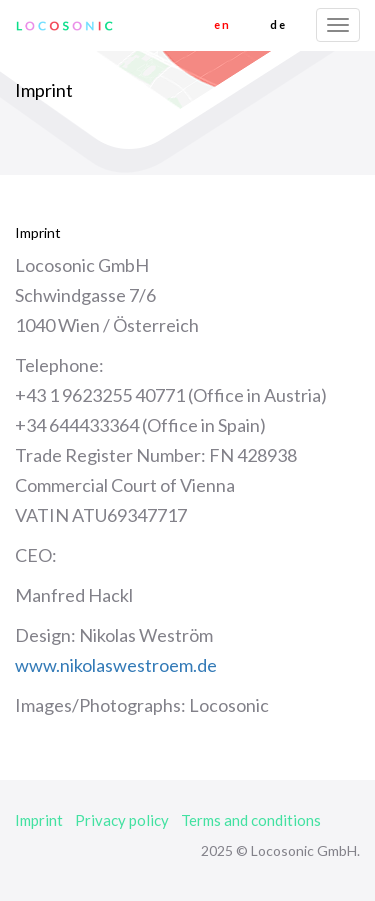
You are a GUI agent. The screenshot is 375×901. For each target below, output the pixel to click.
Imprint (39, 820)
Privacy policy (122, 820)
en (222, 24)
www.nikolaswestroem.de (116, 665)
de (278, 24)
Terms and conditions (251, 820)
